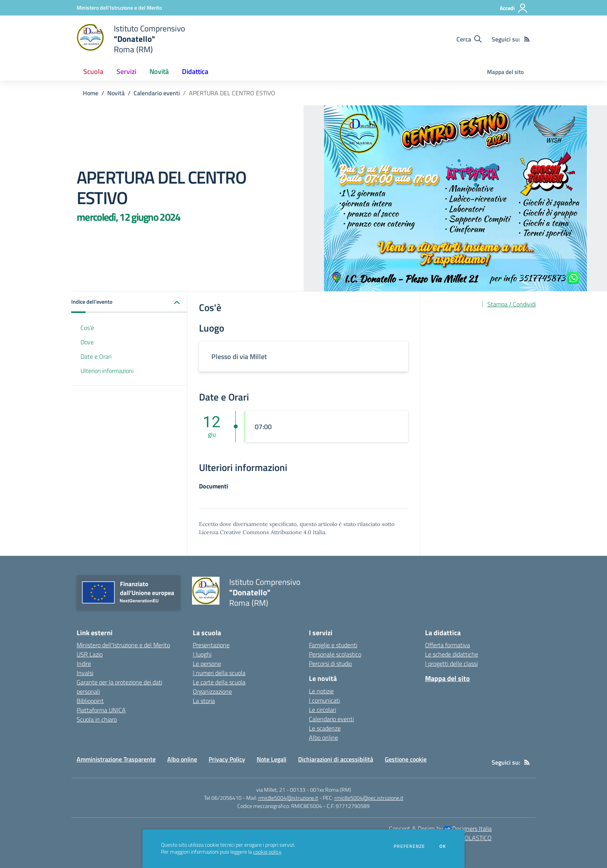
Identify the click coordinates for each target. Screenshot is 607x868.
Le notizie (321, 691)
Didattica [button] (195, 71)
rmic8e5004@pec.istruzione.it (369, 798)
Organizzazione (212, 691)
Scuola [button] (93, 71)
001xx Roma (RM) (331, 790)
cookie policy (267, 852)
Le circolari (322, 710)
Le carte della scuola (219, 682)
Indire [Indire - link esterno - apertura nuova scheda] (84, 663)
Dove (87, 342)
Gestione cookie (406, 759)
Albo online (323, 737)
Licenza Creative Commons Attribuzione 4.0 (255, 532)
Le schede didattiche (452, 654)
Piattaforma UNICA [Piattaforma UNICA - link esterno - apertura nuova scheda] (101, 710)
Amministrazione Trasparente (116, 759)
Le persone (207, 663)
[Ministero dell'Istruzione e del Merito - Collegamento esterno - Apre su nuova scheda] (119, 8)
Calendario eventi (157, 93)
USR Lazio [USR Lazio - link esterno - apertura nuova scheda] (90, 654)
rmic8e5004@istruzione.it (288, 798)
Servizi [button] (126, 71)
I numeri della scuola (219, 673)
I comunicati (324, 700)
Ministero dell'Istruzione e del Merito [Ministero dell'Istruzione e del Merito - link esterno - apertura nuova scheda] (123, 645)
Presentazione (211, 645)
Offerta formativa (448, 645)
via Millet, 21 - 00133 (281, 790)
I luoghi (202, 654)
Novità (116, 93)
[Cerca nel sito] (469, 39)
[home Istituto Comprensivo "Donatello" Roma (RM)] (131, 39)
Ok (443, 846)
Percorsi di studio (330, 663)
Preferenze (409, 846)
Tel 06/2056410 (223, 798)
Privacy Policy (227, 759)
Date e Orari (96, 356)
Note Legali (272, 759)
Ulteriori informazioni (107, 371)
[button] (129, 302)
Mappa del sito (505, 72)
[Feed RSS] (527, 39)
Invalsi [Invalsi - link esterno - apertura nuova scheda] (85, 673)
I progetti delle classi (451, 663)
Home (91, 93)
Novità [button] (159, 71)
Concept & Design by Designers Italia (440, 828)
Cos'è (87, 328)
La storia (204, 701)
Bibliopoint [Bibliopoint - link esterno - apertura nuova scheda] (90, 701)
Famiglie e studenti (333, 645)
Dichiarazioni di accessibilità (336, 759)
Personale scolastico (335, 654)
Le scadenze (325, 728)
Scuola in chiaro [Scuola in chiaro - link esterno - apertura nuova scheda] (97, 719)
